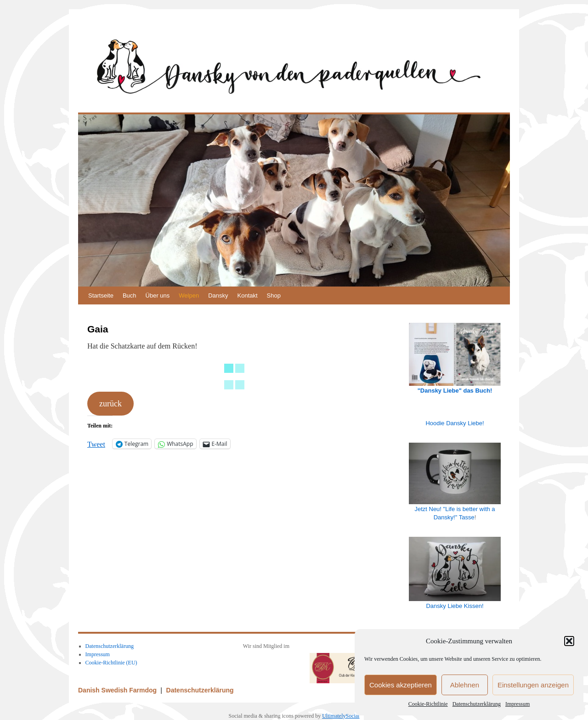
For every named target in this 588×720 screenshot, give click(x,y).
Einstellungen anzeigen (533, 685)
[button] (569, 641)
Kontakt (248, 295)
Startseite (101, 295)
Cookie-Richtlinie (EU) (111, 663)
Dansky (218, 295)
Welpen (189, 295)
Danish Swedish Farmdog (118, 690)
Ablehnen (465, 685)
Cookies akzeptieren (401, 685)
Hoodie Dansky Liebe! (455, 423)
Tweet (96, 444)
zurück (110, 404)
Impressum (517, 704)
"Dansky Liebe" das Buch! (455, 391)
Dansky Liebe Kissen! (455, 606)
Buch (130, 295)
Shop (274, 295)
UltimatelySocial (341, 716)
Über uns (158, 295)
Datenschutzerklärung (477, 704)
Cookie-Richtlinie (428, 704)
